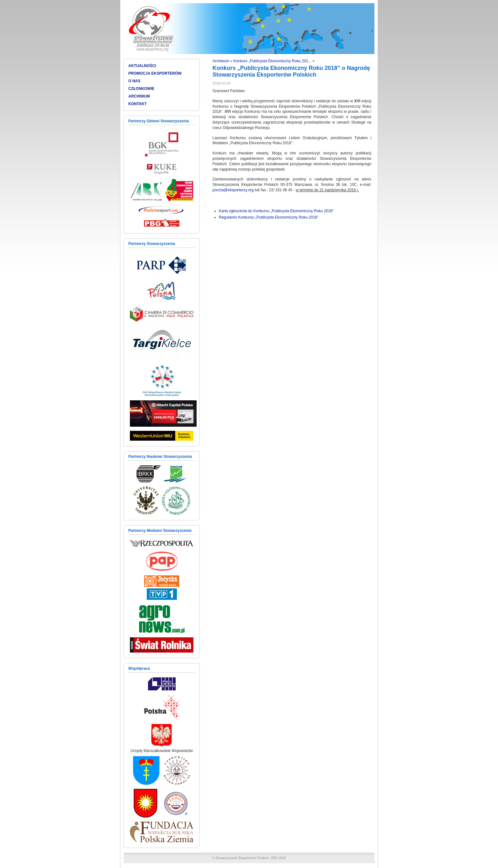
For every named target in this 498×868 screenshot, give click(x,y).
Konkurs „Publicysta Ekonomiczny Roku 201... (272, 61)
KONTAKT (138, 104)
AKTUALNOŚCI (142, 66)
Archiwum (221, 61)
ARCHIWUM (139, 96)
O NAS (134, 81)
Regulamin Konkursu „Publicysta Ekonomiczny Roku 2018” (269, 217)
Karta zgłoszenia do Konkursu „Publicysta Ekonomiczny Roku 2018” (276, 211)
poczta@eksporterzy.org (233, 190)
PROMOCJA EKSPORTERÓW (155, 73)
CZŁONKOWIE (141, 89)
